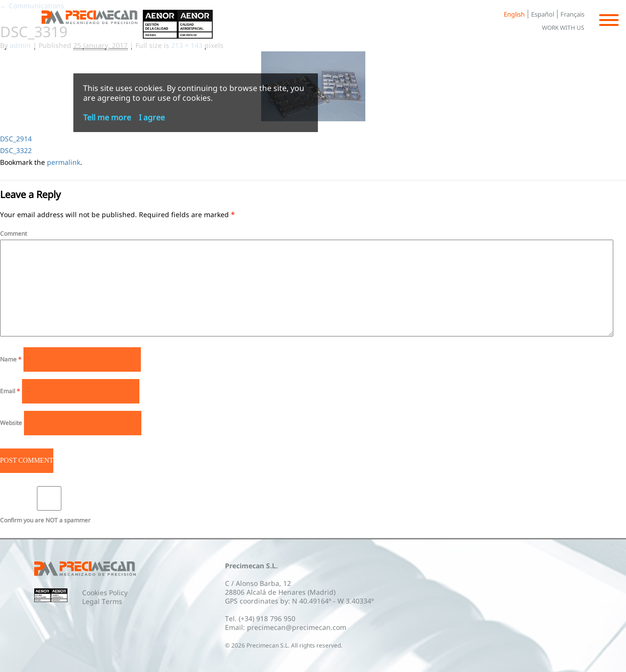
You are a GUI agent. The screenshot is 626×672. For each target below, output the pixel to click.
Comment (13, 234)
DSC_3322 (16, 150)
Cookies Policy (105, 593)
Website (11, 423)
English (514, 14)
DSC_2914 (16, 139)
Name (11, 359)
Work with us (563, 28)
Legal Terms (102, 601)
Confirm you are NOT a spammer (49, 505)
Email (10, 391)
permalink (64, 162)
